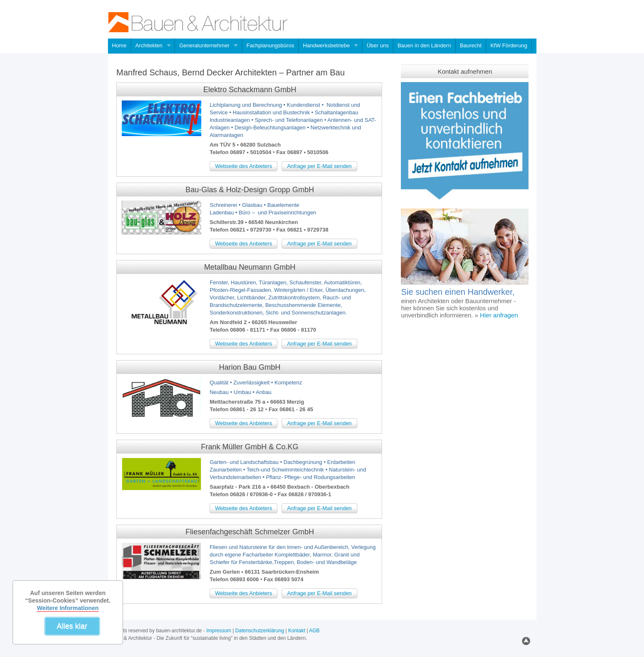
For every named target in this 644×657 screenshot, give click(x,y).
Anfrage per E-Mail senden (319, 166)
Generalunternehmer (206, 46)
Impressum (219, 631)
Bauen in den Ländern (424, 45)
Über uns (378, 45)
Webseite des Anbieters (244, 166)
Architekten (151, 46)
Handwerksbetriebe (328, 46)
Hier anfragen (498, 315)
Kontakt (297, 631)
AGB (314, 631)
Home (119, 45)
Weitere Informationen (68, 608)
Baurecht (471, 45)
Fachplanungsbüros (270, 45)
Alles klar (72, 626)
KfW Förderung (509, 45)
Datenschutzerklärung (260, 631)
